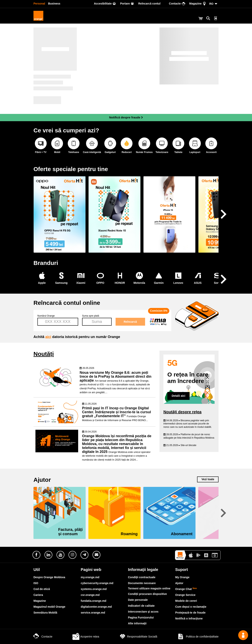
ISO (36, 583)
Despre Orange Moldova (49, 577)
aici (48, 337)
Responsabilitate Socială (138, 637)
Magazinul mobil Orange (49, 607)
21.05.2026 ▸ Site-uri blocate (180, 445)
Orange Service (185, 595)
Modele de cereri (186, 601)
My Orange (182, 577)
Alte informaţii (137, 623)
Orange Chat (186, 589)
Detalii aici (178, 396)
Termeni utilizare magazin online (149, 588)
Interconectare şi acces (143, 612)
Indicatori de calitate (141, 606)
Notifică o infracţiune (189, 618)
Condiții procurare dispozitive (147, 594)
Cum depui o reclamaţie (191, 607)
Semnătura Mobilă (45, 613)
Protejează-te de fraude (190, 613)
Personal (39, 4)
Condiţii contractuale (142, 577)
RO (211, 4)
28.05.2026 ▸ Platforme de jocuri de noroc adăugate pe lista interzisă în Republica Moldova (189, 436)
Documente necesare (142, 583)
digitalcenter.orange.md (96, 607)
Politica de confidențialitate (198, 637)
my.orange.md (90, 577)
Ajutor (126, 480)
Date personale (138, 600)
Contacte (43, 637)
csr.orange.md (90, 595)
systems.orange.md (94, 589)
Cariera (38, 595)
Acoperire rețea (86, 637)
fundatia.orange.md (94, 601)
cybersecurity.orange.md (97, 583)
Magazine (40, 601)
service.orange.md (93, 613)
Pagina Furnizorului (141, 617)
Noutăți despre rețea (182, 412)
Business (54, 4)
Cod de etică (42, 589)
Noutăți (44, 354)
